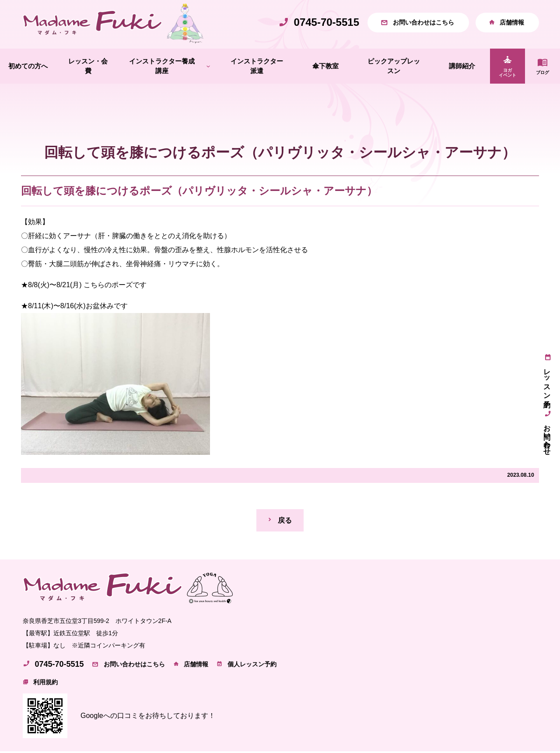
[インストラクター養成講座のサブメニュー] (208, 68)
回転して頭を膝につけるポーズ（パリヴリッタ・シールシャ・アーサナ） (199, 192)
